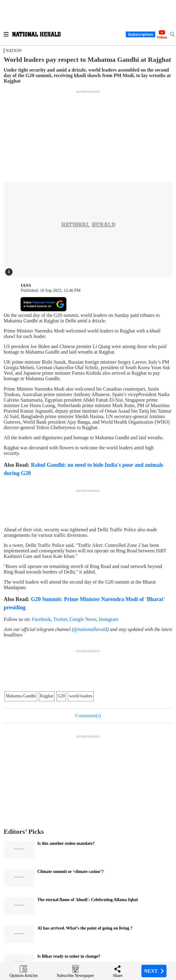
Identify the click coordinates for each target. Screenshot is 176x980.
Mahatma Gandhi (21, 696)
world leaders (81, 696)
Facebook (41, 619)
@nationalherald (90, 629)
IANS (26, 286)
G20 (61, 696)
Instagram (109, 619)
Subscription (140, 34)
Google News (83, 619)
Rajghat (47, 696)
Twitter (60, 619)
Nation (13, 51)
